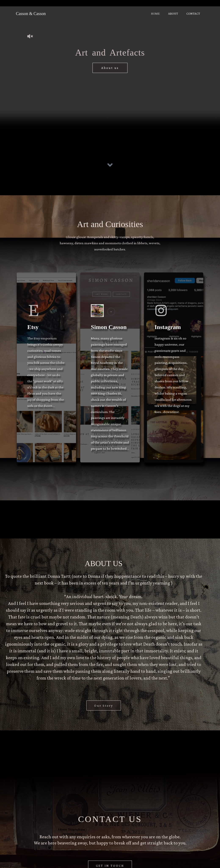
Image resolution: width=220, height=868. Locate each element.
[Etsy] (36, 315)
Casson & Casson (31, 14)
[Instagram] (163, 315)
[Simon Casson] (99, 315)
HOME (161, 14)
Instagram (168, 333)
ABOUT (176, 14)
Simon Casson (109, 333)
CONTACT (194, 14)
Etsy (33, 333)
